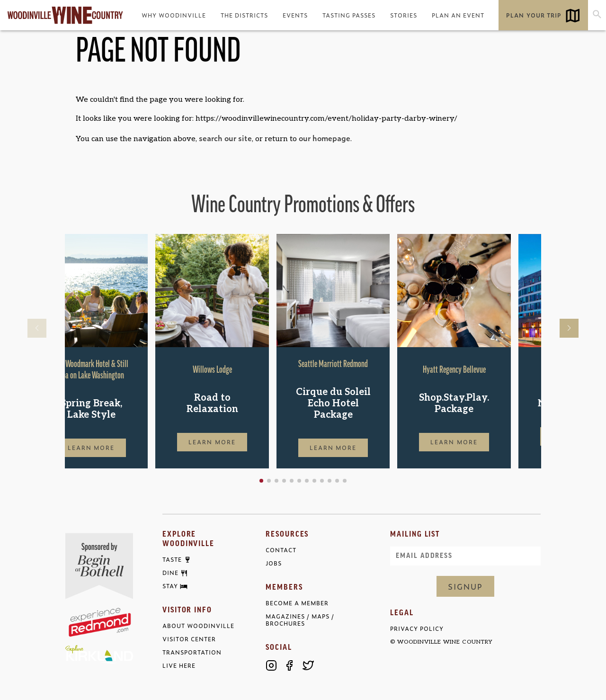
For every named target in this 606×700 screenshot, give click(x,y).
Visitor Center (189, 639)
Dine (170, 573)
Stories (404, 15)
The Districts (244, 15)
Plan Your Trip (534, 15)
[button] (292, 481)
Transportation (192, 652)
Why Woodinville (174, 15)
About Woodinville (198, 626)
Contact (281, 550)
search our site (225, 138)
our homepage (325, 138)
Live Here (179, 666)
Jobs (274, 563)
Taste (172, 560)
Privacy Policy (417, 629)
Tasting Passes (349, 15)
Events (295, 15)
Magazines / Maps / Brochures (300, 620)
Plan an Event (458, 15)
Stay (170, 586)
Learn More (122, 448)
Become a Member (297, 603)
